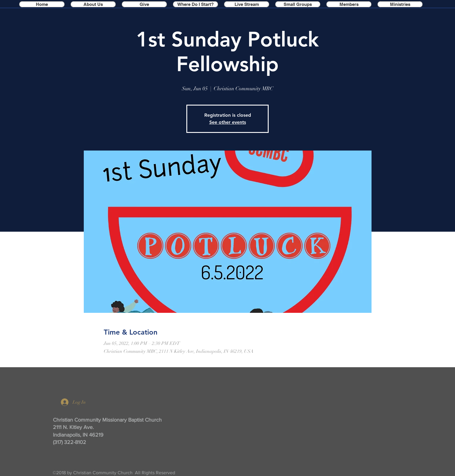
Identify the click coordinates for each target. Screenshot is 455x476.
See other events (228, 122)
